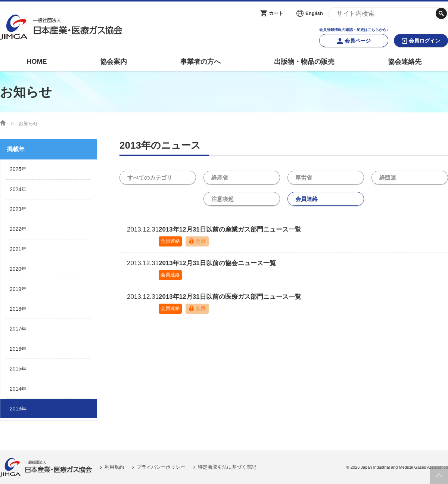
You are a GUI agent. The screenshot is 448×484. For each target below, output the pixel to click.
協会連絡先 (405, 62)
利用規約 (114, 467)
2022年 (18, 229)
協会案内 (113, 62)
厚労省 (304, 178)
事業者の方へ (200, 62)
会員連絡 (307, 200)
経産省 (220, 178)
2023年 (18, 209)
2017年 (18, 329)
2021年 (18, 249)
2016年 (18, 349)
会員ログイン (424, 41)
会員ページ (358, 41)
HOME (37, 62)
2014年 (18, 389)
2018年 (18, 309)
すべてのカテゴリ (150, 178)
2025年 (18, 169)
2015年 (18, 369)
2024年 (18, 189)
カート (276, 13)
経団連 (388, 178)
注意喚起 (223, 200)
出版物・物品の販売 (304, 62)
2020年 (18, 269)
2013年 (18, 409)
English (314, 13)
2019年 (18, 289)
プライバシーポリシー (161, 467)
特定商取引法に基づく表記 (227, 467)
